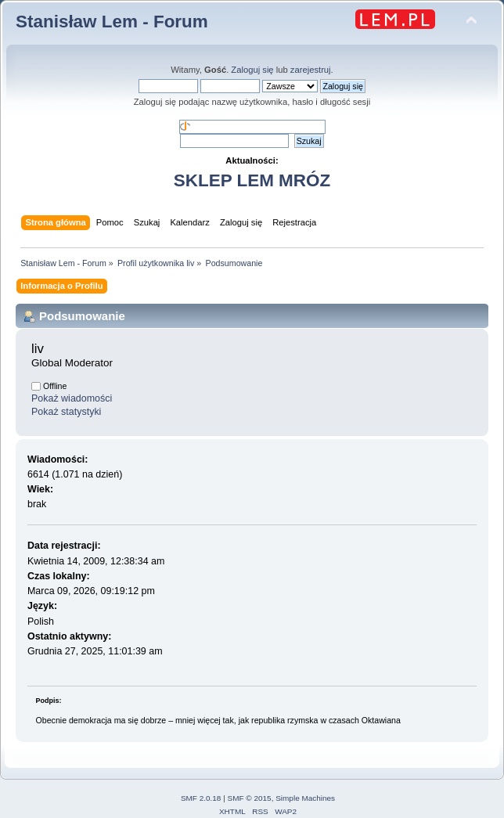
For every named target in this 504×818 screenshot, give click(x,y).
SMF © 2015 (250, 798)
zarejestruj (311, 70)
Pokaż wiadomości (72, 398)
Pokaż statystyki (66, 412)
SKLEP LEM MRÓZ (252, 180)
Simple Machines (305, 798)
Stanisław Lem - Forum (112, 22)
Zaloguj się (252, 70)
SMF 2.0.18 (201, 798)
